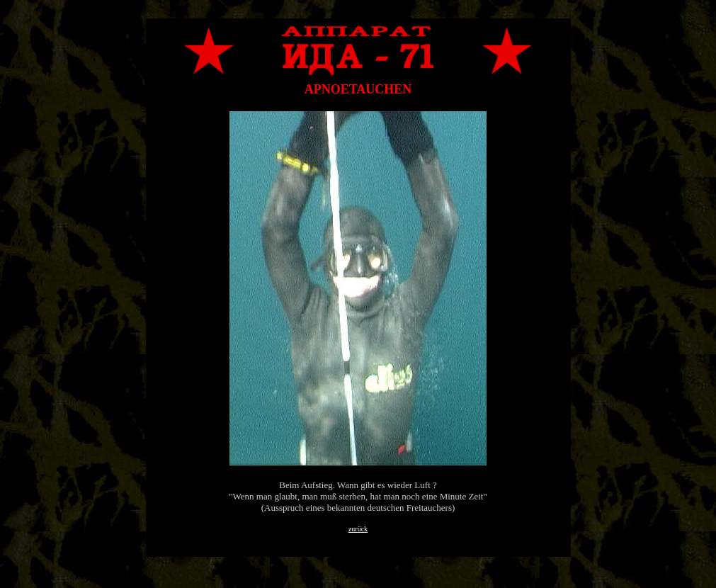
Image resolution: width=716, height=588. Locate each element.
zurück (358, 529)
